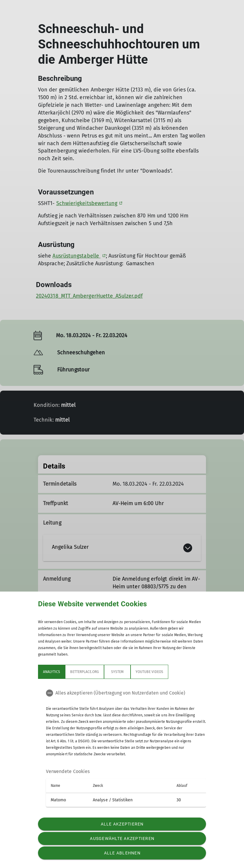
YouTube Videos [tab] (149, 672)
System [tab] (117, 672)
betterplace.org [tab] (85, 672)
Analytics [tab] (52, 672)
